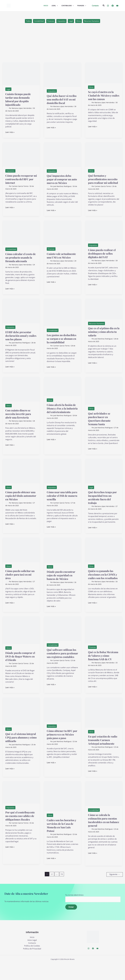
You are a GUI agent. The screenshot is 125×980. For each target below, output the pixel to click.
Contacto (32, 960)
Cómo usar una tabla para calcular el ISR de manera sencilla (62, 503)
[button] (95, 6)
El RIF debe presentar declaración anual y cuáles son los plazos (20, 339)
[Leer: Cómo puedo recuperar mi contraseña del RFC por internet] (21, 155)
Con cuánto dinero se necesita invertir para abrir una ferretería (20, 421)
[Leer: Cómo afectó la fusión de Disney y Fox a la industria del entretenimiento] (63, 394)
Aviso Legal (32, 957)
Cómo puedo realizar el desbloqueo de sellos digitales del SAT (104, 257)
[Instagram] (108, 6)
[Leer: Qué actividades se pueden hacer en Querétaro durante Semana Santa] (104, 398)
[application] (57, 6)
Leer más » (10, 133)
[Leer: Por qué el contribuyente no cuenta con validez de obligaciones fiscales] (21, 809)
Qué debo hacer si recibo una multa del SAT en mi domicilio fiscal (60, 101)
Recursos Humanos (94, 21)
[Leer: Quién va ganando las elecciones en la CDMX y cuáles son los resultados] (104, 557)
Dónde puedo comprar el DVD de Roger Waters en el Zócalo (21, 667)
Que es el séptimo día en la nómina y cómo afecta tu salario (102, 336)
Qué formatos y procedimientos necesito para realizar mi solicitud (102, 181)
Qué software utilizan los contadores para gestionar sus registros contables (62, 666)
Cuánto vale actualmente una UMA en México (61, 261)
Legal (72, 21)
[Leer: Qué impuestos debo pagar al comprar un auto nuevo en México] (63, 155)
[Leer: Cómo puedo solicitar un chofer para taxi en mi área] (21, 557)
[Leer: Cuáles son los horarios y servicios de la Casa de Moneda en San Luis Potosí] (63, 813)
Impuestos (61, 21)
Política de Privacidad (32, 966)
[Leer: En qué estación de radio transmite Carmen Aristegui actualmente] (104, 726)
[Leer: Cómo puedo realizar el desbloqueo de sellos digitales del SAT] (104, 234)
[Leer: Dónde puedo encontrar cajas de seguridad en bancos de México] (63, 557)
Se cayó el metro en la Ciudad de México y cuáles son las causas (102, 96)
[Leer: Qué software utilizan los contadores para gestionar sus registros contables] (63, 639)
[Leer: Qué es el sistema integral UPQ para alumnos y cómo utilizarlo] (21, 725)
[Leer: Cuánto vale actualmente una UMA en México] (63, 236)
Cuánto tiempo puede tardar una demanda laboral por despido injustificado (20, 100)
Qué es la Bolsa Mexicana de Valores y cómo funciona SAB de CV (103, 668)
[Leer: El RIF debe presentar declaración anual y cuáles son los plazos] (21, 315)
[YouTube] (117, 6)
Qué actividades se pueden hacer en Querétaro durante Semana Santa (101, 426)
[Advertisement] (62, 46)
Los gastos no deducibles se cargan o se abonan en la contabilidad (62, 344)
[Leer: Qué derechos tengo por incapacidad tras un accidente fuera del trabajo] (104, 478)
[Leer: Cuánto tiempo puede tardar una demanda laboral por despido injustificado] (21, 74)
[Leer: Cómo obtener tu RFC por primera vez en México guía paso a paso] (63, 723)
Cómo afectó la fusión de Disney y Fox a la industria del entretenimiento (61, 417)
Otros (80, 21)
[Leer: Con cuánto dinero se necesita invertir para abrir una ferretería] (21, 396)
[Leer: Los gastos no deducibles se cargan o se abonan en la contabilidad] (63, 316)
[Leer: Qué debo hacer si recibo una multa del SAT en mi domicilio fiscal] (63, 75)
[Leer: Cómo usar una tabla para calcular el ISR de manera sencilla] (63, 478)
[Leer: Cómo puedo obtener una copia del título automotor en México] (21, 478)
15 (62, 891)
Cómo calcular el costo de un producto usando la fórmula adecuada (21, 261)
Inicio (32, 954)
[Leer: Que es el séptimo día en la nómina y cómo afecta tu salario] (104, 313)
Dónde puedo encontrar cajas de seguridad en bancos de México (62, 584)
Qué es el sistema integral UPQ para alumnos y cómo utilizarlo (17, 753)
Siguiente (115, 891)
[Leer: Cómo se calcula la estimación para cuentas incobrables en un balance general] (104, 811)
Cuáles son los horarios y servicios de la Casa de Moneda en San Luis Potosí (62, 843)
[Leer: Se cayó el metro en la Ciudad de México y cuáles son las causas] (104, 73)
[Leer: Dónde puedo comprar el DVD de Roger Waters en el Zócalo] (21, 641)
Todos (25, 21)
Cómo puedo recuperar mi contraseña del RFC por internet (21, 179)
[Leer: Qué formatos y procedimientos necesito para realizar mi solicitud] (104, 155)
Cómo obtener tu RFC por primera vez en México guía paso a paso (61, 750)
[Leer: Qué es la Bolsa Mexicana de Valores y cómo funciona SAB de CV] (104, 641)
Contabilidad (37, 21)
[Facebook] (113, 6)
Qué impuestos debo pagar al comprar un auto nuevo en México (61, 180)
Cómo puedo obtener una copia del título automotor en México (20, 503)
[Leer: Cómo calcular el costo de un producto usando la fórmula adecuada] (21, 237)
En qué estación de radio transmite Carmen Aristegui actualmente (100, 755)
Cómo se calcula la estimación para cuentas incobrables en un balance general (103, 837)
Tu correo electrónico (93, 915)
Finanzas (50, 21)
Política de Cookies (32, 963)
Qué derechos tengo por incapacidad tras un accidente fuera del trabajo (103, 505)
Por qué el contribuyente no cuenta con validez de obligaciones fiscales (19, 835)
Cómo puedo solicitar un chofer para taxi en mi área (20, 582)
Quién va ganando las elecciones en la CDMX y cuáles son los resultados (103, 584)
